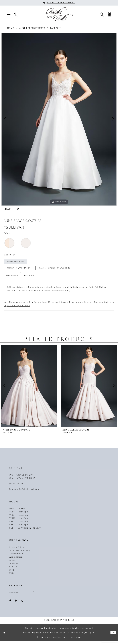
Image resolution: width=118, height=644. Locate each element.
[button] (9, 14)
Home (11, 28)
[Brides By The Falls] (59, 14)
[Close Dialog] (5, 636)
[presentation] (29, 388)
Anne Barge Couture (32, 28)
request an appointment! (17, 308)
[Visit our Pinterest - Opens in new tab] (16, 604)
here (78, 640)
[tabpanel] (59, 119)
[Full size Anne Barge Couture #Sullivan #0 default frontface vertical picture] (59, 119)
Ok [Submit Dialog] (113, 636)
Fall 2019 (55, 28)
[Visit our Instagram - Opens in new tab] (22, 604)
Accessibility (16, 556)
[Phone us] (16, 14)
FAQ (12, 576)
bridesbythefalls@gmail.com (24, 492)
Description (12, 278)
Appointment (16, 560)
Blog (12, 573)
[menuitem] (9, 14)
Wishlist (14, 566)
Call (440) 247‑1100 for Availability (66, 271)
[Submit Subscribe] (39, 595)
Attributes (29, 278)
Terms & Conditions (20, 553)
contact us (106, 305)
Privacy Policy (17, 550)
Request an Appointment (22, 271)
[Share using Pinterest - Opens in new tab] (18, 209)
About (13, 563)
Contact (14, 569)
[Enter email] (25, 595)
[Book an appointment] (59, 3)
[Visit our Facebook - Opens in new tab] (10, 604)
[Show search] (102, 14)
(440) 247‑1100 (17, 486)
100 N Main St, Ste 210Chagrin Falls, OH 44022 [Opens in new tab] (22, 479)
